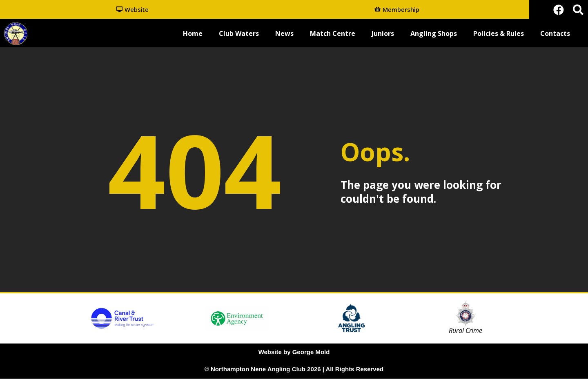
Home (193, 34)
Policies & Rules (499, 34)
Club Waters (239, 34)
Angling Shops (434, 34)
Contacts (555, 34)
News (284, 34)
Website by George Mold (294, 353)
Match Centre (333, 34)
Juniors (383, 34)
